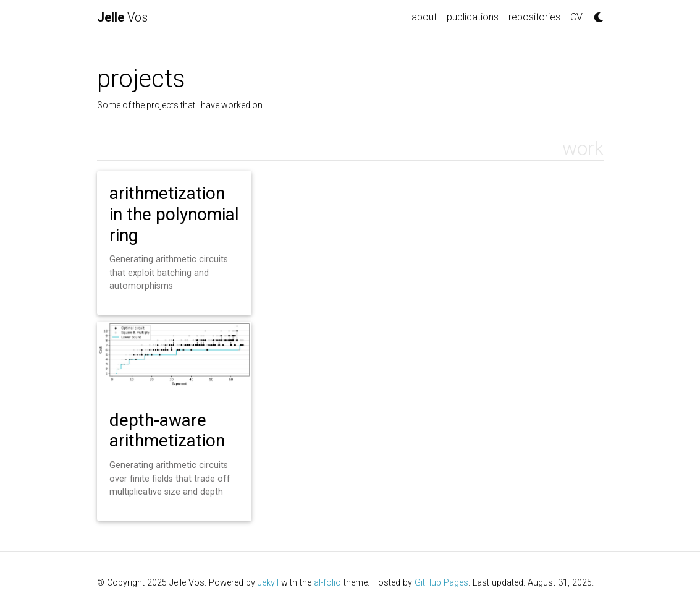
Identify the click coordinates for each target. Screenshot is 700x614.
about (424, 17)
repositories (534, 17)
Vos (122, 17)
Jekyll (268, 583)
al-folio (327, 583)
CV (576, 17)
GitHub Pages (441, 583)
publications (473, 17)
